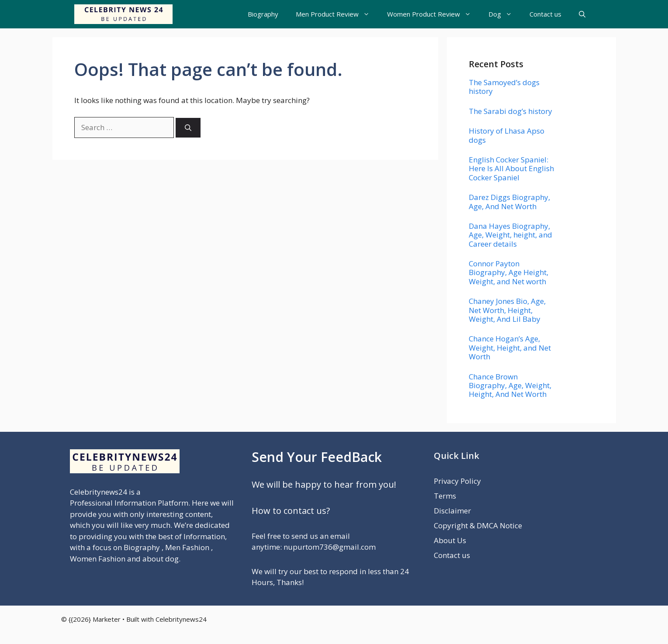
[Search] (188, 128)
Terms (445, 496)
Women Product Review (433, 14)
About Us (450, 540)
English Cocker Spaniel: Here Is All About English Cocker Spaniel (511, 169)
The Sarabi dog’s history (511, 111)
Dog (505, 14)
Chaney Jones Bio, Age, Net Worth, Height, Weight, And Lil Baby (507, 310)
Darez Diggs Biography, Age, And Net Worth (509, 201)
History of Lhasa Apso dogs (507, 135)
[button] (582, 14)
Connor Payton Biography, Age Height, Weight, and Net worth (509, 272)
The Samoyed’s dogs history (504, 87)
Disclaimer (452, 511)
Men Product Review (337, 14)
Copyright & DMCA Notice (478, 525)
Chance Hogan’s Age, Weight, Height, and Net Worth (510, 348)
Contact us (545, 14)
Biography (263, 14)
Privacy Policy (457, 481)
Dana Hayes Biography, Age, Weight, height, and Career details (511, 235)
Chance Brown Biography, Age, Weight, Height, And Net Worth (510, 386)
